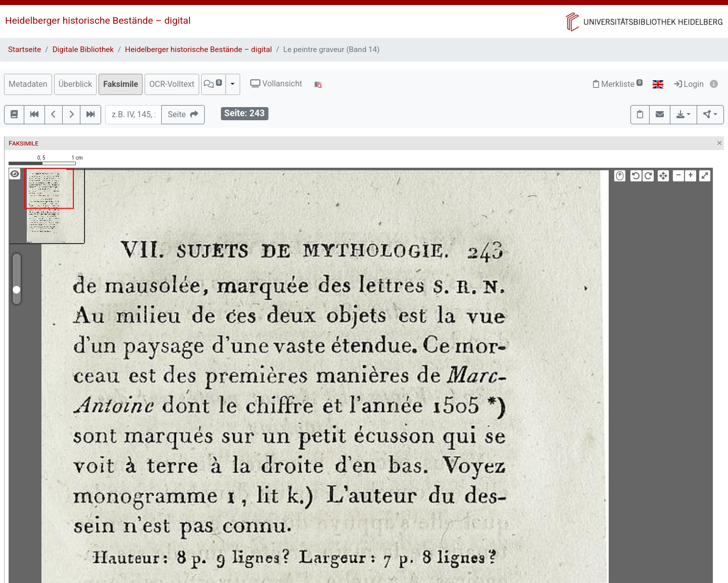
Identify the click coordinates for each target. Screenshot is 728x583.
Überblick (76, 84)
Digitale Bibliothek (83, 50)
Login (689, 84)
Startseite (25, 50)
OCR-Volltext (172, 84)
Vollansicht (276, 84)
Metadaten (28, 84)
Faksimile (121, 84)
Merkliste (618, 84)
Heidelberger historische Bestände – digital (98, 20)
